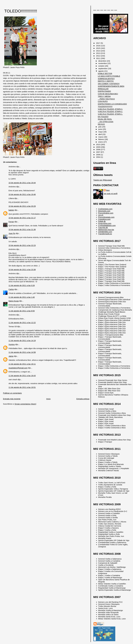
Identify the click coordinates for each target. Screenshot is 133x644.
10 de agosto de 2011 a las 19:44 (22, 183)
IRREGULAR (103, 89)
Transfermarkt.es (105, 234)
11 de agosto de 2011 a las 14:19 (22, 341)
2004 (98, 157)
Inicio (48, 399)
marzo (101, 137)
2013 (98, 53)
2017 (98, 43)
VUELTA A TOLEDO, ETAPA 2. (110, 111)
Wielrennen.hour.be (106, 230)
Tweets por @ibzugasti (103, 180)
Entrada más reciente (12, 399)
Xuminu (12, 344)
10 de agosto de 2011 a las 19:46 (22, 194)
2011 (98, 58)
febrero (101, 139)
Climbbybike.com (105, 232)
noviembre (103, 63)
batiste (11, 210)
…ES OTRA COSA (105, 122)
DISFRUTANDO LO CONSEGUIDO (112, 104)
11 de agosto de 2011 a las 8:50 (22, 311)
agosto (101, 71)
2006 (98, 155)
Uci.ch (101, 215)
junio (100, 129)
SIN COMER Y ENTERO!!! (109, 84)
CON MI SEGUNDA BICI (108, 94)
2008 (98, 149)
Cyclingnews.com (105, 209)
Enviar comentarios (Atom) (25, 404)
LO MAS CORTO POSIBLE (109, 76)
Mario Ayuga (14, 301)
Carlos (11, 289)
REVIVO (101, 124)
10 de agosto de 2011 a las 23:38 (22, 270)
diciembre (103, 61)
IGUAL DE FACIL (105, 119)
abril (100, 134)
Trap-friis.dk (103, 228)
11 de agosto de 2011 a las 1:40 (22, 297)
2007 (98, 152)
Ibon (108, 190)
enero (101, 142)
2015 (98, 48)
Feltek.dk (102, 221)
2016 (98, 46)
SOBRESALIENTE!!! (106, 79)
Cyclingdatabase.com (107, 225)
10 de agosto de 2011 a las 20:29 (22, 206)
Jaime (11, 356)
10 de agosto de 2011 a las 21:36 (22, 229)
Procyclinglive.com (106, 213)
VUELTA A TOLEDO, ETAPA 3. (110, 109)
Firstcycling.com (105, 223)
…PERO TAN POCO (106, 99)
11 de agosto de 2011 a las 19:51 (22, 387)
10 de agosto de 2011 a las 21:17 (22, 218)
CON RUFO (103, 101)
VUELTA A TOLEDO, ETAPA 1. (110, 114)
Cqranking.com (104, 219)
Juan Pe (12, 233)
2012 (98, 56)
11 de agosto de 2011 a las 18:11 (22, 364)
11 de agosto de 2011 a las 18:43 (22, 376)
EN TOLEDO (103, 117)
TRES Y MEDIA (104, 96)
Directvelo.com (104, 211)
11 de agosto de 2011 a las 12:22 (22, 323)
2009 (98, 147)
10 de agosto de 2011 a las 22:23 (22, 245)
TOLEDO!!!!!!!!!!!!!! (21, 11)
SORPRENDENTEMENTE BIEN (111, 86)
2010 (98, 144)
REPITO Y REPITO (106, 81)
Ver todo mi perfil (111, 194)
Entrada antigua (83, 399)
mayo (101, 132)
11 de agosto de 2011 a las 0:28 (22, 285)
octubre (102, 66)
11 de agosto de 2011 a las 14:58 (22, 352)
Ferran (11, 222)
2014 (98, 51)
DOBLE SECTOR (105, 73)
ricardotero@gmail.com (18, 368)
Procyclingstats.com (106, 217)
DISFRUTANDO (104, 91)
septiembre (103, 68)
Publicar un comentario (12, 393)
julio (100, 127)
